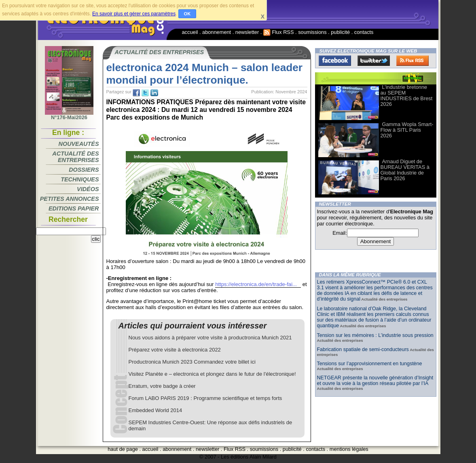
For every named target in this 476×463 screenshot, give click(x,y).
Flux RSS (279, 32)
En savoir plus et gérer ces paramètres (134, 14)
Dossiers (84, 170)
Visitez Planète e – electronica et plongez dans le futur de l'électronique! (212, 374)
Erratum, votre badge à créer (162, 386)
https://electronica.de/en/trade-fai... (256, 284)
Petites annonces (70, 199)
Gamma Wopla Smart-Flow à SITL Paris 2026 (407, 130)
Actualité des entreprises (75, 157)
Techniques (80, 179)
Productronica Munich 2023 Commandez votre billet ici (192, 362)
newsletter (247, 32)
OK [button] (187, 14)
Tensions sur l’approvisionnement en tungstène (370, 364)
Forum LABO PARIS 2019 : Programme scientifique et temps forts (205, 398)
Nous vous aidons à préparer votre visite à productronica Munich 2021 (210, 338)
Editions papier (74, 208)
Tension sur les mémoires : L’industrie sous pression (375, 335)
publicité (340, 32)
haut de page (123, 449)
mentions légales (349, 449)
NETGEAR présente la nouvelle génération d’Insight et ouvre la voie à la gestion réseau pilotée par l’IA (375, 381)
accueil (190, 32)
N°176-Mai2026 (69, 115)
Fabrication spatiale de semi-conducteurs (363, 349)
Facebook (335, 61)
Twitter (374, 61)
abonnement (217, 32)
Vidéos (88, 189)
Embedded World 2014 (155, 410)
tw (145, 93)
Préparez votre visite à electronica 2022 (175, 350)
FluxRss (413, 61)
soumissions (312, 32)
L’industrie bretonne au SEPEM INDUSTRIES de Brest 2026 (407, 96)
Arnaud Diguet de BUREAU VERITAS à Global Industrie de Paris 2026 (405, 170)
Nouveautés (79, 144)
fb (136, 93)
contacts (364, 32)
